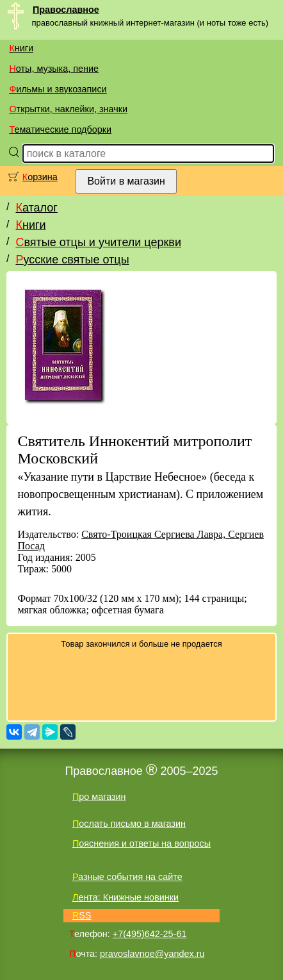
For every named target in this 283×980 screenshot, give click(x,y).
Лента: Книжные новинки (125, 897)
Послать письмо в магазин (129, 824)
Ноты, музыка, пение (54, 69)
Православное (66, 10)
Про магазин (99, 797)
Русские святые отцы (72, 260)
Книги (21, 48)
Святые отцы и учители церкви (98, 242)
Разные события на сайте (127, 877)
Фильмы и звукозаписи (58, 89)
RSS (82, 915)
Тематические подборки (60, 129)
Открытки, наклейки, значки (68, 109)
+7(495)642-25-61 (150, 934)
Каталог (36, 208)
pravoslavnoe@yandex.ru (152, 954)
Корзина (40, 177)
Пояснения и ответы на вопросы (141, 843)
